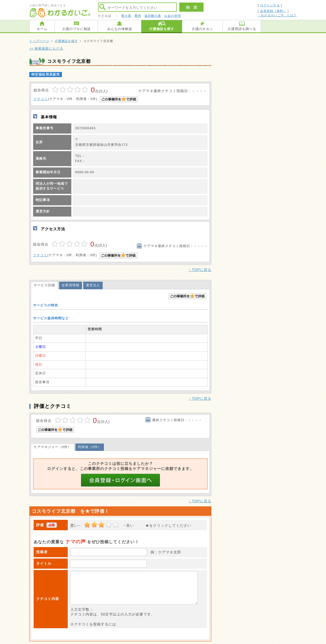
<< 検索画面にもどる (46, 49)
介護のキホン (202, 29)
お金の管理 (173, 16)
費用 (138, 16)
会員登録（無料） (273, 11)
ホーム (42, 29)
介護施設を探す (162, 29)
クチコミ (41, 99)
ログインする (270, 5)
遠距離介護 (153, 16)
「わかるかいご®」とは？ (277, 15)
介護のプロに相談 (76, 29)
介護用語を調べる (242, 29)
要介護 (126, 16)
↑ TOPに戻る (200, 270)
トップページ (39, 41)
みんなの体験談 (120, 29)
